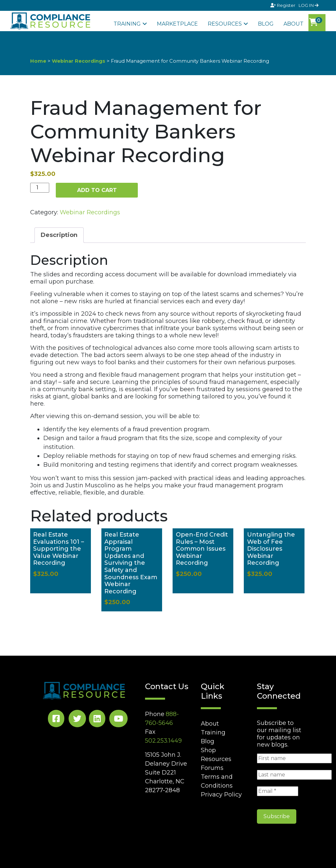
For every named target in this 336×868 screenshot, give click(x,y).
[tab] (59, 235)
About (294, 24)
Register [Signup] (283, 5)
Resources (225, 24)
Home (38, 61)
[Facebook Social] (56, 720)
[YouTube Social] (118, 720)
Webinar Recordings (79, 61)
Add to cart (97, 190)
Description (59, 235)
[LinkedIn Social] (97, 720)
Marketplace (177, 24)
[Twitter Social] (77, 720)
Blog (266, 24)
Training (127, 24)
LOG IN (309, 5)
